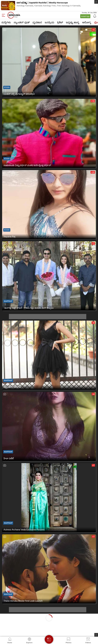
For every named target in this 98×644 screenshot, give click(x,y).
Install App (85, 16)
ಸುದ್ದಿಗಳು (6, 22)
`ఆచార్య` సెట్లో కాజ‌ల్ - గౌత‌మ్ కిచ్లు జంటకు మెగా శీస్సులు (29, 308)
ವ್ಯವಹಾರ (37, 22)
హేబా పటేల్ (9, 458)
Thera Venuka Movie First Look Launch (23, 601)
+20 (93, 172)
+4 (93, 30)
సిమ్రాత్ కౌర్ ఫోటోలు (12, 387)
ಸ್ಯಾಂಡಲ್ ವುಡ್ (22, 22)
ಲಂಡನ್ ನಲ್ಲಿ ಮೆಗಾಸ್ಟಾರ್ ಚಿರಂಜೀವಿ (19, 94)
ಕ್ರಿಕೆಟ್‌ (60, 22)
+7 (93, 243)
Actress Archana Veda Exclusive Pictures (24, 530)
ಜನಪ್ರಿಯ (49, 22)
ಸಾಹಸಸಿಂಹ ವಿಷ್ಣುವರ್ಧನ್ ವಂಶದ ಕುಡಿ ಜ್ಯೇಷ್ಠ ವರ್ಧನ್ (27, 165)
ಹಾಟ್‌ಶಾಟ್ (8, 301)
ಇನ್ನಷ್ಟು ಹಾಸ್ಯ (73, 22)
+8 (93, 323)
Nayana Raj (9, 236)
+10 (93, 101)
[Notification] (94, 16)
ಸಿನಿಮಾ (7, 87)
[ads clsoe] (96, 635)
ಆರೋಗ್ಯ (87, 22)
